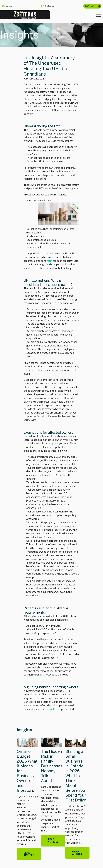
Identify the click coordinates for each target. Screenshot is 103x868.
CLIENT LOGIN (93, 6)
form (49, 261)
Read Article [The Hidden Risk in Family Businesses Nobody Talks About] (53, 841)
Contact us (51, 709)
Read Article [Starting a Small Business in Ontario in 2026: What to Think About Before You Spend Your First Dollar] (77, 853)
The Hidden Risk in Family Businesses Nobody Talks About (52, 766)
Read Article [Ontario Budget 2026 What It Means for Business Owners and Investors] (29, 854)
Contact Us (47, 6)
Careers (7, 6)
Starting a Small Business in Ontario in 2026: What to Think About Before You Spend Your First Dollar (76, 776)
